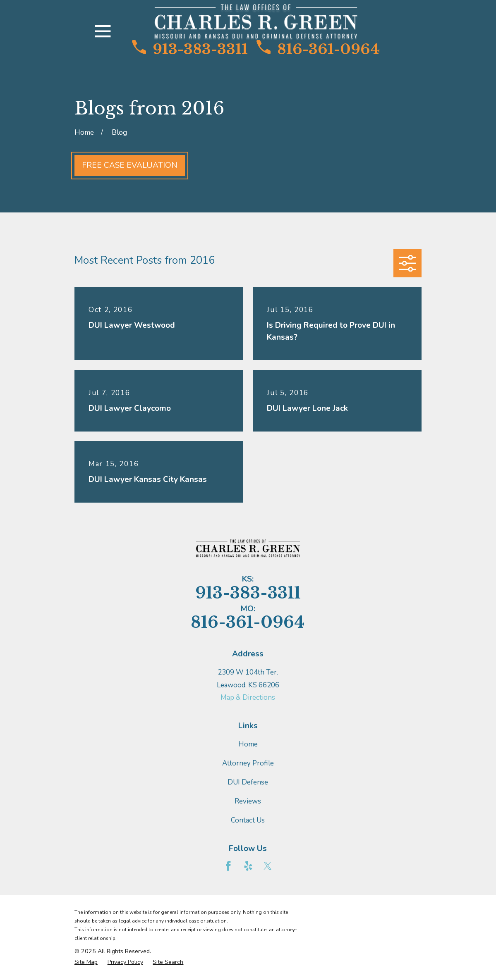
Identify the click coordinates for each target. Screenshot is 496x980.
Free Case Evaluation (130, 165)
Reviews (248, 801)
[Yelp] (248, 866)
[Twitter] (268, 866)
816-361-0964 (318, 49)
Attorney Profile (248, 763)
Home (248, 744)
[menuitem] (86, 962)
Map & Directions (248, 697)
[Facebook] (228, 866)
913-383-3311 (190, 49)
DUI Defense (248, 782)
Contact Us (248, 820)
